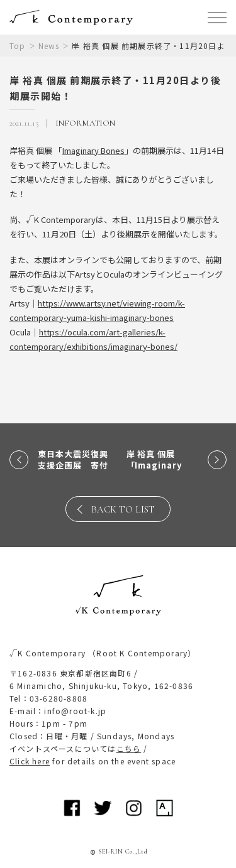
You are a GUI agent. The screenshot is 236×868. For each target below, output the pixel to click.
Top (18, 46)
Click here (30, 761)
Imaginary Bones (93, 150)
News (49, 46)
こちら (129, 748)
